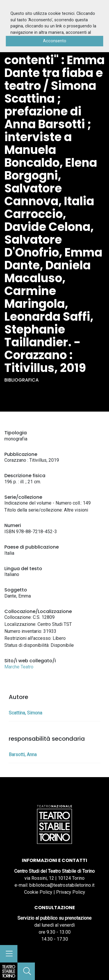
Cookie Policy (38, 892)
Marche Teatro (19, 667)
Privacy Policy (71, 892)
